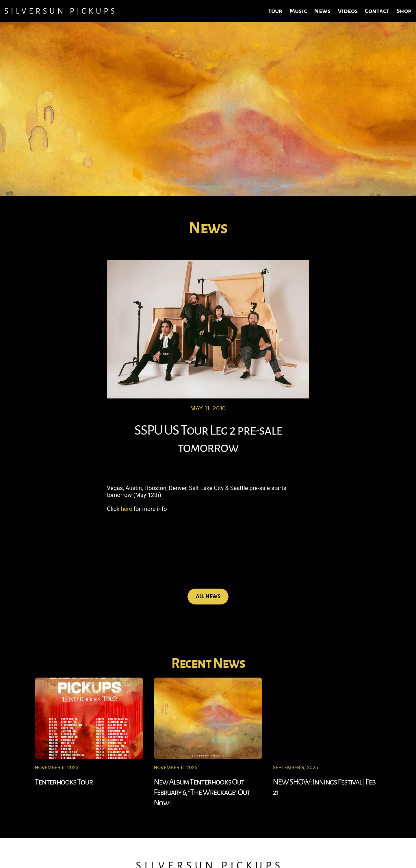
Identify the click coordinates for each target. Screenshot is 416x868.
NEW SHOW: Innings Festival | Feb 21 (324, 787)
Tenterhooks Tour (64, 782)
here (126, 509)
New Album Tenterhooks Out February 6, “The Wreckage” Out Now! (202, 792)
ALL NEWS (208, 596)
